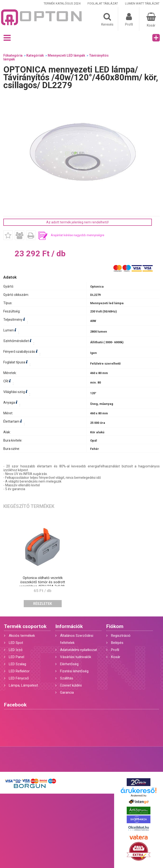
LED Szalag (17, 664)
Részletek (43, 604)
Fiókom (115, 626)
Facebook (15, 705)
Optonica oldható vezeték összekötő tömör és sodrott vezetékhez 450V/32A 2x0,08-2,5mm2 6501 (43, 584)
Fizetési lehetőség (74, 671)
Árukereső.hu (138, 796)
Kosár (116, 657)
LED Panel (16, 657)
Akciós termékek (22, 636)
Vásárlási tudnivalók (76, 657)
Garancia (67, 692)
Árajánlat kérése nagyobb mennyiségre (77, 235)
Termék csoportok (25, 626)
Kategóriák (35, 55)
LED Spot (16, 643)
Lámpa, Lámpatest (23, 685)
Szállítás (67, 678)
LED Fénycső (19, 678)
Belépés (117, 643)
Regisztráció (121, 636)
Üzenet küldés (71, 685)
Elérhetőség (69, 664)
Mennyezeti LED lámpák (66, 55)
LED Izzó (16, 650)
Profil (115, 650)
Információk (69, 626)
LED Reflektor (19, 671)
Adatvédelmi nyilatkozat (79, 650)
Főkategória (13, 55)
